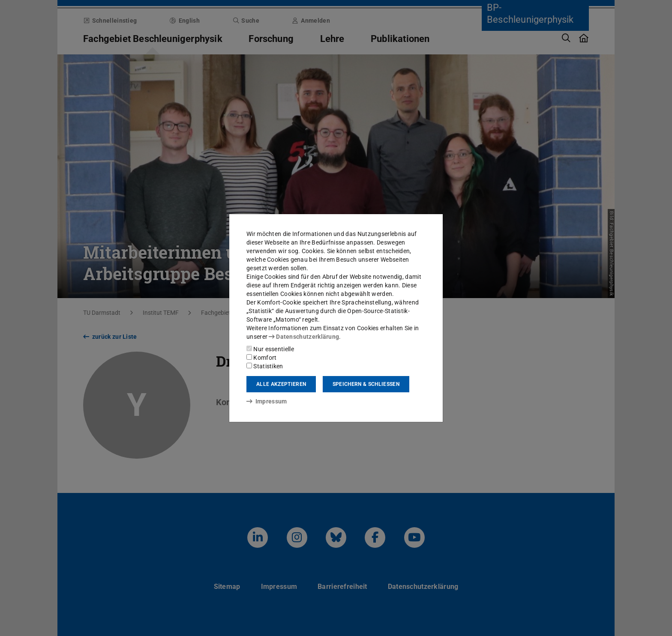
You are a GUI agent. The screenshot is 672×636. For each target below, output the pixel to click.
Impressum (267, 401)
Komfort (261, 358)
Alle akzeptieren (281, 384)
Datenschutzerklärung (304, 337)
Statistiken (265, 366)
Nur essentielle (270, 349)
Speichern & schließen (366, 384)
